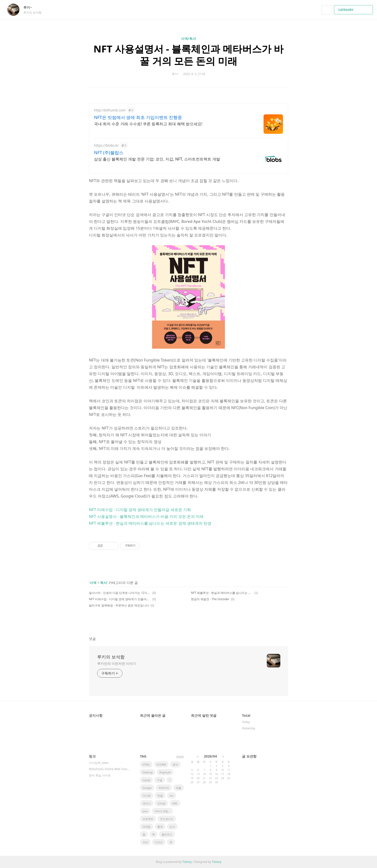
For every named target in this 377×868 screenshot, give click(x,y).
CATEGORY (354, 10)
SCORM (161, 764)
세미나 (147, 803)
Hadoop (148, 772)
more (180, 756)
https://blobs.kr (106, 145)
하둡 (160, 796)
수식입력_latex (99, 763)
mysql (146, 780)
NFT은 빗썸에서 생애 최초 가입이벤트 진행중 (138, 117)
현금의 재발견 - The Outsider (210, 599)
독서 (103, 583)
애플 (179, 788)
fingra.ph (165, 772)
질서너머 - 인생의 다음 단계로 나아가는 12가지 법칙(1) (120, 593)
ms (171, 796)
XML (175, 803)
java (145, 811)
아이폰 (147, 796)
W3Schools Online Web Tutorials (110, 769)
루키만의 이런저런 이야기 (117, 663)
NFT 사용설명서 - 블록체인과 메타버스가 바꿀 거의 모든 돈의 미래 (188, 55)
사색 (93, 583)
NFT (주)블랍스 (109, 152)
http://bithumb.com (110, 110)
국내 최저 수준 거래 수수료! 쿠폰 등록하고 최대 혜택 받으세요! (148, 124)
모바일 (161, 803)
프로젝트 (148, 819)
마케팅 (147, 827)
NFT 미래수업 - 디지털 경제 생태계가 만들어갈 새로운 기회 (140, 510)
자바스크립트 (163, 811)
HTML (146, 764)
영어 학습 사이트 (100, 775)
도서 (172, 827)
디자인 (159, 842)
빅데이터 (164, 788)
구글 (160, 780)
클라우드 (167, 834)
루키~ (30, 7)
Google (147, 788)
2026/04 (210, 756)
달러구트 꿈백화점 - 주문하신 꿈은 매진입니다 (119, 605)
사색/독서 (188, 38)
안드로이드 (167, 819)
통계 (160, 827)
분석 (175, 764)
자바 (145, 842)
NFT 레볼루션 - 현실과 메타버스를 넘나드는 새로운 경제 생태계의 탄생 (150, 523)
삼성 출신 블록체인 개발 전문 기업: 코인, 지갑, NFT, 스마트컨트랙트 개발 (157, 159)
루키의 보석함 (111, 657)
